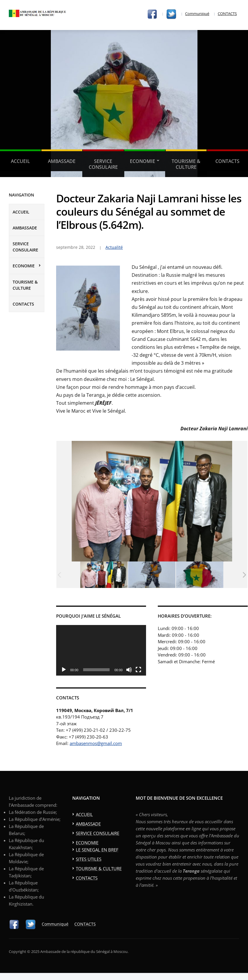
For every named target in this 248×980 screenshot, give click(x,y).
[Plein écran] (138, 670)
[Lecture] (64, 670)
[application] (101, 650)
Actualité (114, 247)
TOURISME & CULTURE (186, 164)
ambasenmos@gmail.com (96, 743)
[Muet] (129, 670)
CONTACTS (227, 14)
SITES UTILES (89, 859)
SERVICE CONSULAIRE (103, 164)
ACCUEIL (20, 161)
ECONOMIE (143, 161)
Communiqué (197, 14)
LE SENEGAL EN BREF (97, 850)
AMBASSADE (62, 161)
